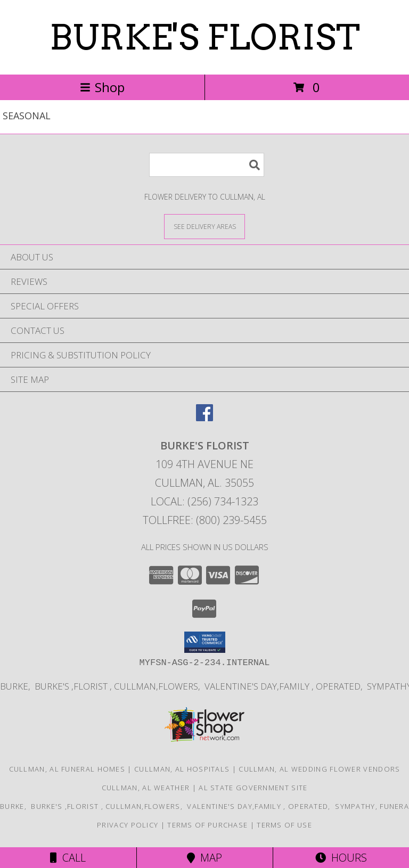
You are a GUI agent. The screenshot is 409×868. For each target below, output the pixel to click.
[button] (205, 642)
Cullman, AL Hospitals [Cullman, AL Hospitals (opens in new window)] (182, 769)
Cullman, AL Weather (146, 788)
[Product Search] (207, 165)
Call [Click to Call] (68, 858)
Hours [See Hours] (341, 858)
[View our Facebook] (204, 418)
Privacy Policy (128, 825)
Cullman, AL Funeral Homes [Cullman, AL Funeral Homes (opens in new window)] (67, 769)
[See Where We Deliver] (204, 226)
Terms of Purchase (207, 825)
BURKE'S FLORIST (205, 37)
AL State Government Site (253, 788)
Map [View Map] (204, 858)
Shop (102, 87)
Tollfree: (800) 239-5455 (205, 520)
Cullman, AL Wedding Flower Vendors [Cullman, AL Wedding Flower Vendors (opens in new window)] (319, 769)
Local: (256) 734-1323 (204, 501)
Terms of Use (284, 825)
